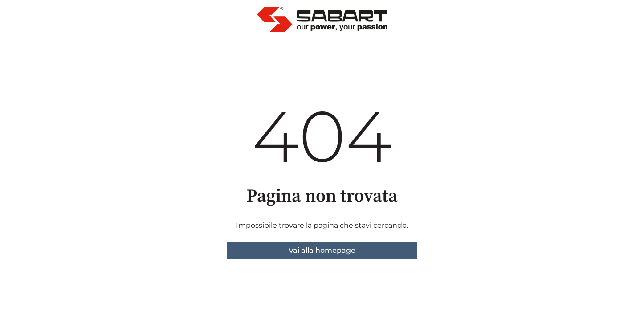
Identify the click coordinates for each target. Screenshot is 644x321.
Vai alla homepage (322, 250)
